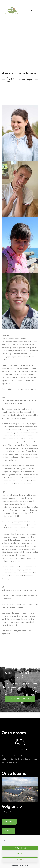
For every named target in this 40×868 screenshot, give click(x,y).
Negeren (20, 854)
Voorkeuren (20, 860)
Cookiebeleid (14, 865)
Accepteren (20, 848)
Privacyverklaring (24, 865)
